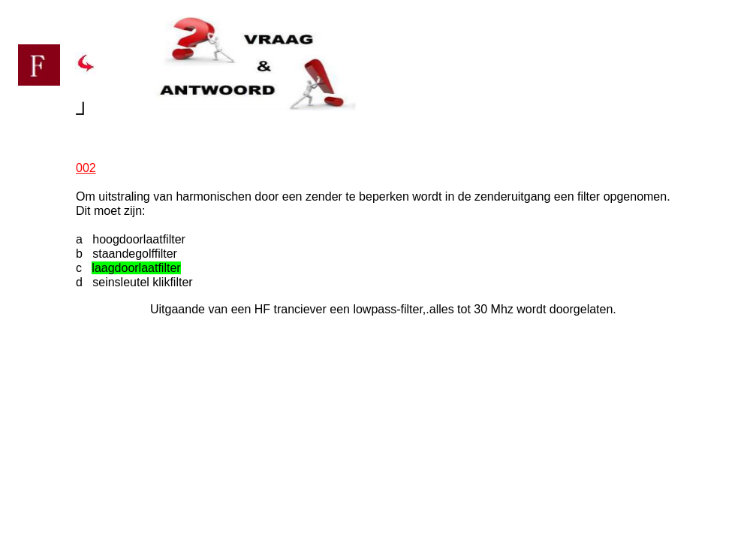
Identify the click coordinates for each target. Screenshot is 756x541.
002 (86, 168)
